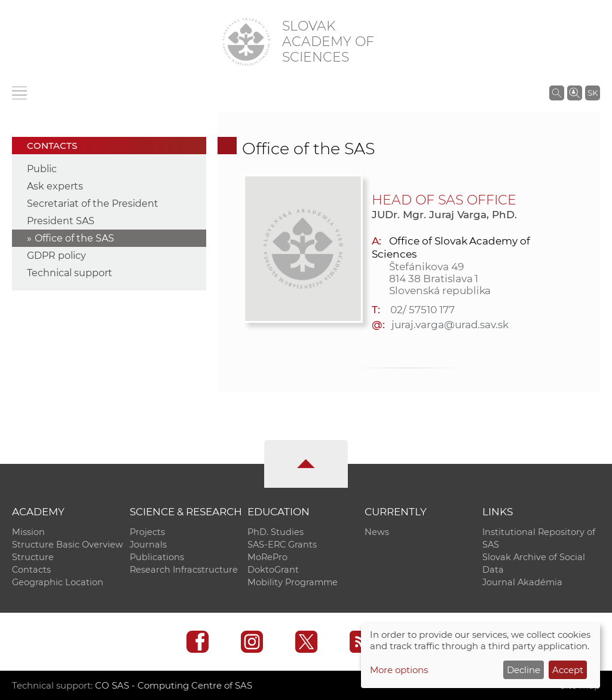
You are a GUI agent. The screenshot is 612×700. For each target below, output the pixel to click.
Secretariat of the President (93, 204)
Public (42, 169)
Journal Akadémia (522, 582)
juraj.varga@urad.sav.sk (450, 325)
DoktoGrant (273, 570)
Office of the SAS (74, 238)
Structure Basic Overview (68, 545)
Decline (524, 670)
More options (399, 670)
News (377, 532)
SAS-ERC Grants (282, 545)
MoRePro (267, 557)
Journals (148, 545)
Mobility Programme (293, 582)
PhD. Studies (276, 532)
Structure (33, 557)
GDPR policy (56, 256)
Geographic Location (58, 582)
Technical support (70, 273)
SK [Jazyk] (593, 93)
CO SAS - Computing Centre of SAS (174, 685)
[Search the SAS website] (557, 93)
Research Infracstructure (184, 570)
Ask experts (55, 186)
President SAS (61, 221)
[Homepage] (246, 42)
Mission (28, 532)
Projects (147, 532)
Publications (157, 557)
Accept (568, 670)
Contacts (31, 570)
